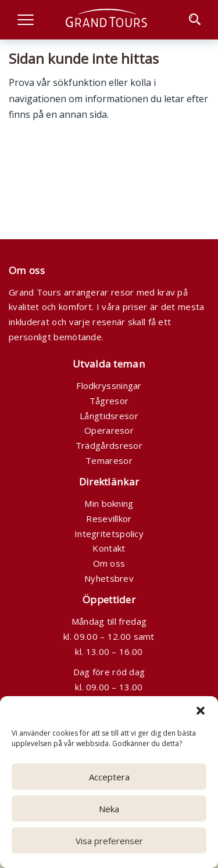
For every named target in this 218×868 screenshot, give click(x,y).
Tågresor (109, 401)
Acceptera (109, 777)
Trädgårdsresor (109, 445)
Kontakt (109, 548)
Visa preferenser (109, 841)
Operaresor (109, 430)
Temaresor (109, 460)
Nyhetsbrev (109, 578)
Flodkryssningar (109, 386)
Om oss (109, 563)
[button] (201, 711)
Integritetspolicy (109, 534)
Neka (109, 809)
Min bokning (109, 503)
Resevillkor (109, 518)
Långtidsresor (109, 416)
